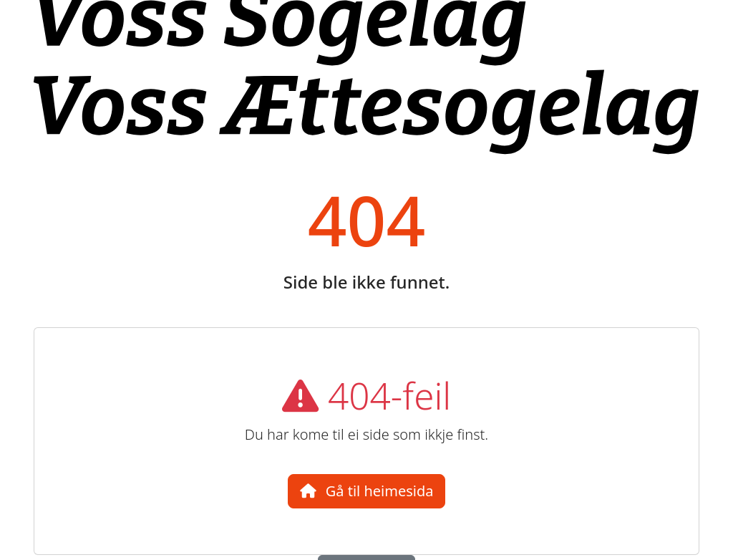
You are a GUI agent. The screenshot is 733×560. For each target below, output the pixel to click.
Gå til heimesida (367, 491)
